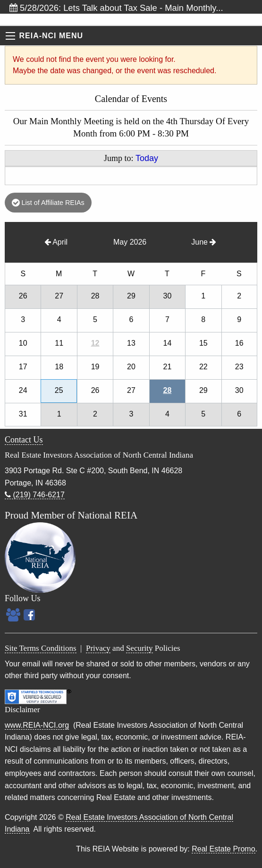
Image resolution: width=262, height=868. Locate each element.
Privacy (98, 648)
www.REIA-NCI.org (37, 725)
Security (139, 648)
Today (147, 158)
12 (95, 343)
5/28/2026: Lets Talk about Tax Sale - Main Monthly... (116, 8)
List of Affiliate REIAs (48, 203)
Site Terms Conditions (41, 648)
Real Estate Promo (223, 849)
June (204, 242)
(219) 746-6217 (35, 495)
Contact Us (24, 440)
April (56, 242)
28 (168, 390)
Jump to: (131, 158)
